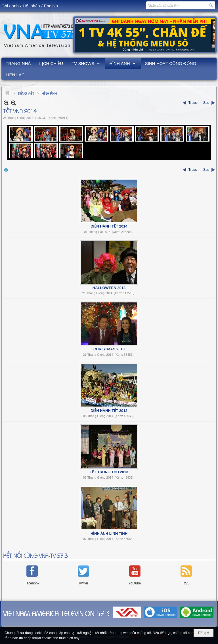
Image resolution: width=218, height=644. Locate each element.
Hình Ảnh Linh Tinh (109, 533)
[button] (86, 63)
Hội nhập (31, 6)
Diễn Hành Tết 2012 (109, 411)
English (51, 6)
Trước (193, 103)
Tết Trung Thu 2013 (109, 472)
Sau (206, 103)
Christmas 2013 (109, 349)
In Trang (6, 170)
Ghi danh (10, 6)
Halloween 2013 (109, 288)
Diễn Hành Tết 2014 (109, 226)
